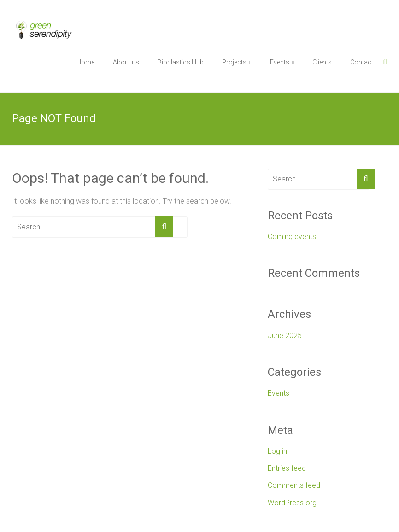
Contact (362, 62)
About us (126, 62)
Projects (234, 62)
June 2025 (285, 336)
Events (280, 62)
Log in (277, 451)
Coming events (292, 237)
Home (85, 62)
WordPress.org (292, 503)
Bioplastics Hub (181, 62)
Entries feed (287, 468)
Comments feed (294, 485)
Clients (322, 62)
